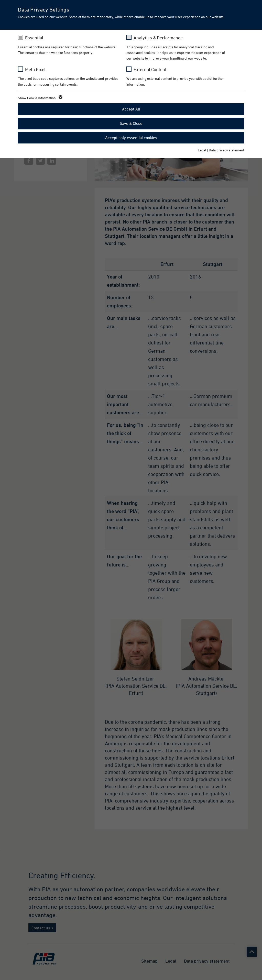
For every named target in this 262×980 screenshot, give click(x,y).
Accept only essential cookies (131, 138)
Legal (202, 150)
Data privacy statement (226, 150)
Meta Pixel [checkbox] (35, 69)
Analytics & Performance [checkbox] (158, 38)
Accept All (131, 109)
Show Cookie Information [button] (40, 98)
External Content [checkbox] (150, 69)
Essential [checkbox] (34, 38)
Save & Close (131, 123)
